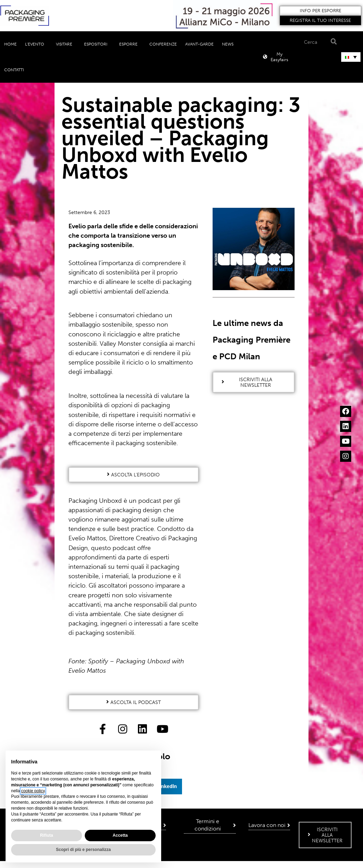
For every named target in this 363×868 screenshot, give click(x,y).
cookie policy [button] (33, 791)
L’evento (36, 44)
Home (10, 44)
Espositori (97, 44)
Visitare (66, 44)
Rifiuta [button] (46, 835)
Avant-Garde (199, 44)
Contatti (14, 70)
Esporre (130, 44)
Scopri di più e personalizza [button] (83, 850)
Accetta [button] (120, 835)
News (229, 44)
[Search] (333, 42)
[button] (321, 11)
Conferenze (163, 44)
